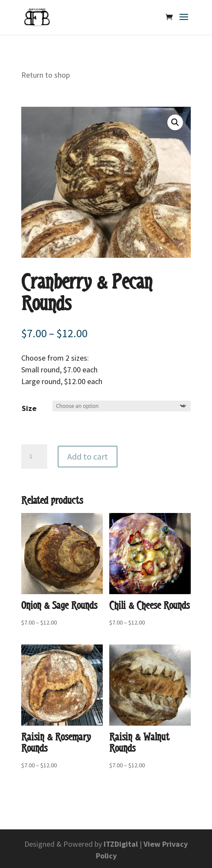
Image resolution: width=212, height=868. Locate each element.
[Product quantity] (34, 457)
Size (29, 408)
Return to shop (46, 75)
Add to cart (88, 456)
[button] (175, 122)
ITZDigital (121, 844)
